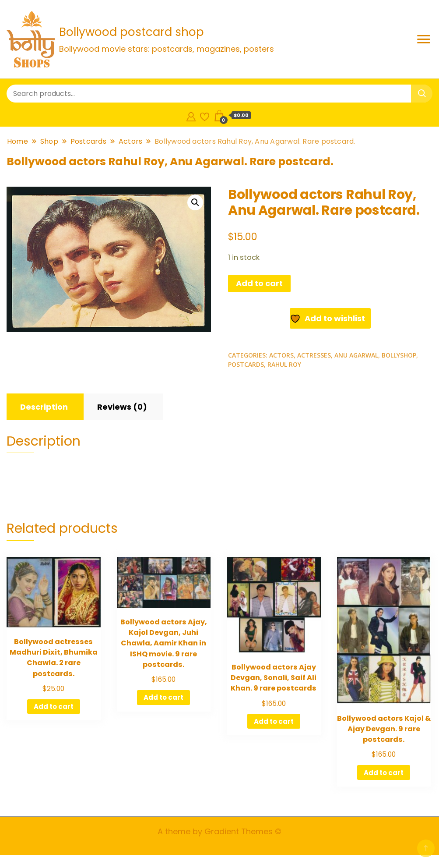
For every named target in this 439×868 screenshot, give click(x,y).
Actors (281, 355)
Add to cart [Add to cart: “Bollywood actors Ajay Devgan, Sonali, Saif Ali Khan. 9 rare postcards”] (274, 721)
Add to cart (259, 283)
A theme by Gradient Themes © (219, 831)
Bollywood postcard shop (132, 32)
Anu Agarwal (356, 355)
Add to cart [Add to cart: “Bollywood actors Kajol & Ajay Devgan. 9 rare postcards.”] (384, 773)
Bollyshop (399, 355)
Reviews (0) (122, 407)
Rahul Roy (284, 364)
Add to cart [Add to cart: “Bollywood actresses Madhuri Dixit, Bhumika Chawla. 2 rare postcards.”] (54, 707)
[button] (195, 202)
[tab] (44, 407)
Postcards (246, 364)
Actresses (314, 355)
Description (44, 407)
